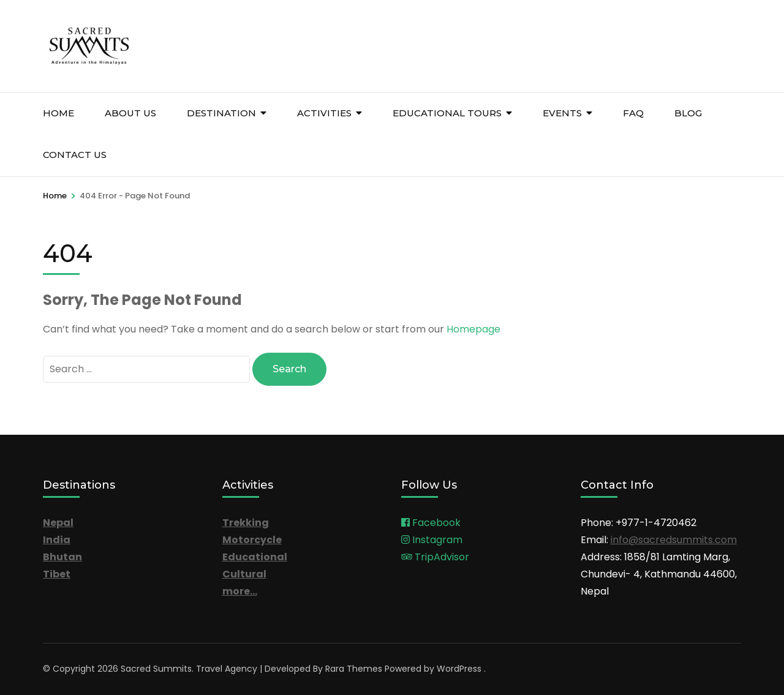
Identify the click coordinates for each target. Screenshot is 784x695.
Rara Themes (354, 669)
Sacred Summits (156, 669)
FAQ (633, 113)
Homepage (473, 329)
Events (562, 113)
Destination (221, 113)
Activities (324, 113)
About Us (130, 113)
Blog (688, 113)
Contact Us (75, 155)
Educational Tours (447, 113)
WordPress (459, 669)
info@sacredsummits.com (674, 540)
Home (58, 113)
